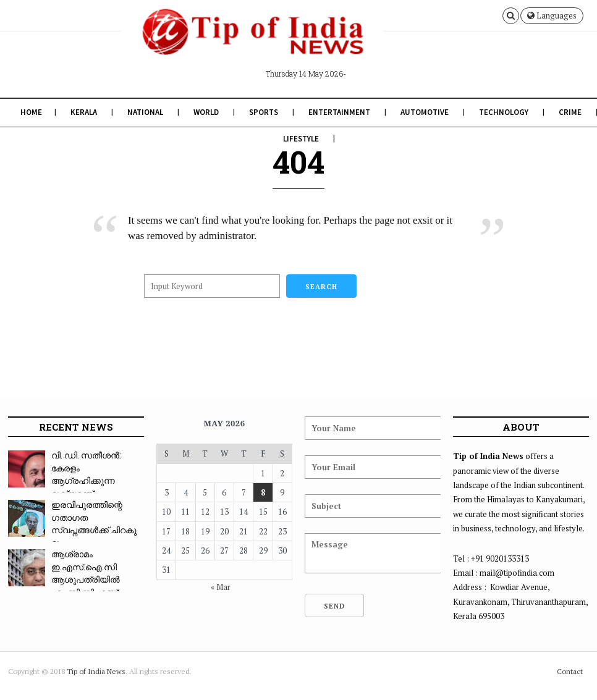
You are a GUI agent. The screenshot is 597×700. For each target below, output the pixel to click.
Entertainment (339, 112)
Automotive (425, 112)
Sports (264, 112)
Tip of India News (96, 671)
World (206, 112)
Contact (570, 671)
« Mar (221, 587)
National (145, 112)
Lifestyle (301, 139)
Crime (570, 112)
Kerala (84, 112)
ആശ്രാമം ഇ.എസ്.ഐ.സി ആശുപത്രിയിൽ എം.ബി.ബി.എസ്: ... (89, 573)
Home (31, 112)
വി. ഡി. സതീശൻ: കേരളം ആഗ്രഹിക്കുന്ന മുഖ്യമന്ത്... (86, 474)
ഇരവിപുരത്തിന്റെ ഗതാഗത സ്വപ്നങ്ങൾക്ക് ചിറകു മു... (94, 524)
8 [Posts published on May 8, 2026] (263, 492)
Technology (504, 112)
